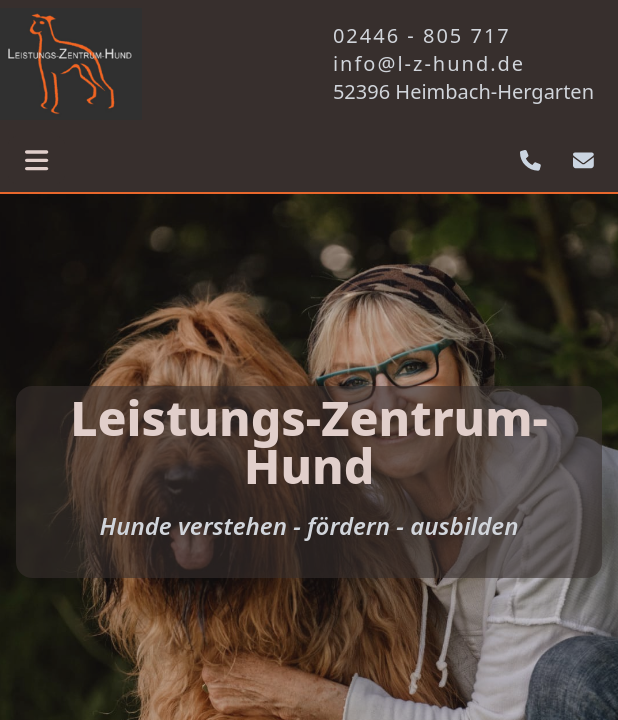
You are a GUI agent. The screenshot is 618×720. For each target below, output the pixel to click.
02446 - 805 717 (422, 35)
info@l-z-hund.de (429, 63)
